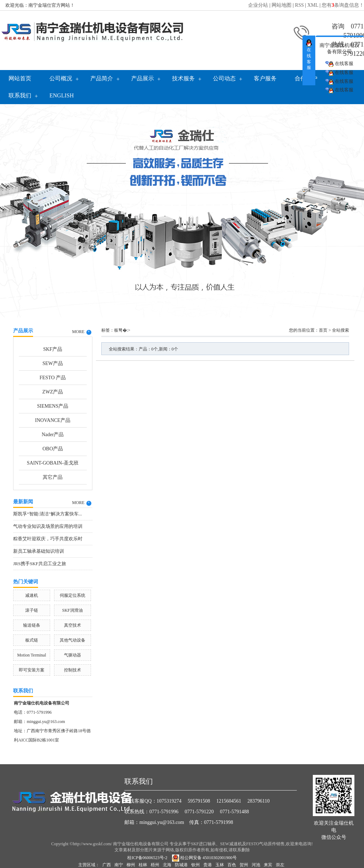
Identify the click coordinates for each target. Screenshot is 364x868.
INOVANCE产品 (53, 420)
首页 (323, 330)
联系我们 (20, 95)
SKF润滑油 (73, 610)
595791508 (199, 801)
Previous (23, 209)
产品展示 (143, 78)
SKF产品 (53, 349)
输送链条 (32, 625)
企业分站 (258, 5)
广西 (107, 865)
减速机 (32, 595)
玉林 (220, 865)
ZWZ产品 (53, 392)
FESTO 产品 (53, 378)
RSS (299, 5)
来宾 (268, 865)
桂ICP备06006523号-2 (147, 858)
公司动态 (224, 78)
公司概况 (61, 78)
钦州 (196, 865)
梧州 (155, 865)
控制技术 (73, 670)
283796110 (258, 801)
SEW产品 (53, 363)
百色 (232, 865)
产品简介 (102, 78)
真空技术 (73, 625)
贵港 (208, 865)
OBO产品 (53, 449)
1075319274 (169, 801)
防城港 (181, 865)
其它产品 (53, 477)
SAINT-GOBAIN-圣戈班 (53, 463)
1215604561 (229, 801)
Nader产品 (53, 435)
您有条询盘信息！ (343, 5)
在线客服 (339, 64)
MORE (82, 332)
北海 (167, 865)
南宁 (119, 865)
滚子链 (32, 610)
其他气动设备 (73, 640)
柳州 (131, 865)
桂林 (143, 865)
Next (341, 209)
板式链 (32, 640)
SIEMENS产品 (53, 406)
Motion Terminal (31, 655)
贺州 (244, 865)
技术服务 (183, 78)
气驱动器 (73, 655)
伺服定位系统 (73, 595)
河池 (256, 865)
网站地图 (282, 5)
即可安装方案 (32, 670)
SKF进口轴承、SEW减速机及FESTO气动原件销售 (238, 844)
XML (313, 5)
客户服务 (265, 78)
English (61, 95)
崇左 (280, 865)
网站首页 (20, 78)
